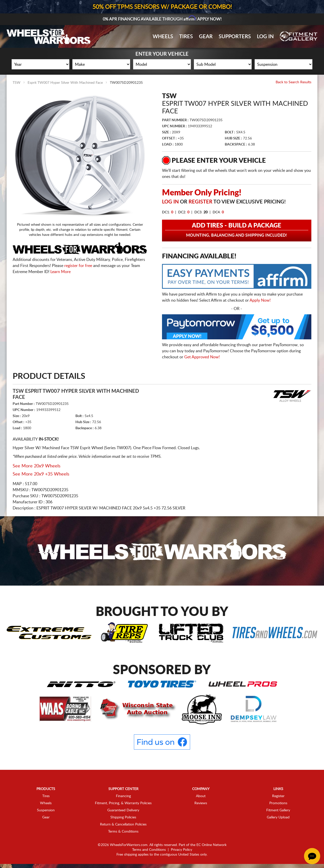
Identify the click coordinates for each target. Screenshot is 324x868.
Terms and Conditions (149, 850)
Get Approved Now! (202, 357)
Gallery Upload (278, 817)
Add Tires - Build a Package (237, 230)
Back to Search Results (293, 82)
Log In (265, 37)
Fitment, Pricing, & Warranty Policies (123, 803)
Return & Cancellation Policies (123, 824)
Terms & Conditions (123, 832)
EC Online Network (211, 845)
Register (200, 202)
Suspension (46, 810)
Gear (206, 37)
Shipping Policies (123, 817)
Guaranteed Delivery (123, 810)
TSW (17, 83)
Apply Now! (260, 300)
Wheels (163, 37)
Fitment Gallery (278, 810)
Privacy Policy (181, 850)
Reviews (201, 803)
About (201, 796)
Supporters (235, 37)
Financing (123, 796)
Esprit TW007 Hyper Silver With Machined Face (65, 83)
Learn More (60, 272)
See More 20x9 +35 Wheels (41, 474)
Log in (170, 202)
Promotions (278, 803)
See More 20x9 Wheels (37, 466)
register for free (78, 266)
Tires (186, 37)
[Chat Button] (312, 856)
